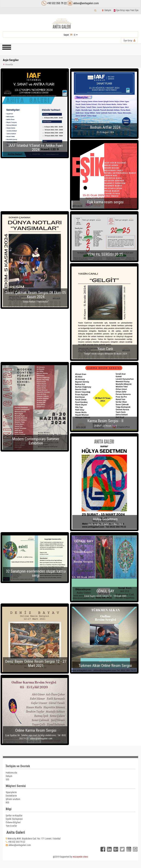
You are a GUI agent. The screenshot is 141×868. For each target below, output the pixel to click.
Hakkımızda (11, 773)
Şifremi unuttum (13, 799)
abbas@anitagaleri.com (83, 3)
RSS (7, 803)
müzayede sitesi (80, 857)
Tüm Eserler (11, 826)
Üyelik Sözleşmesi (14, 819)
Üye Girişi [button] (129, 41)
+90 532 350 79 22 (57, 3)
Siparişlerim (11, 792)
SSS (7, 780)
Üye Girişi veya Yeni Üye (126, 10)
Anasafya (9, 65)
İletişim (106, 10)
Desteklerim (11, 796)
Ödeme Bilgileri (13, 822)
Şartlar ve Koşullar (14, 816)
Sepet (66, 35)
